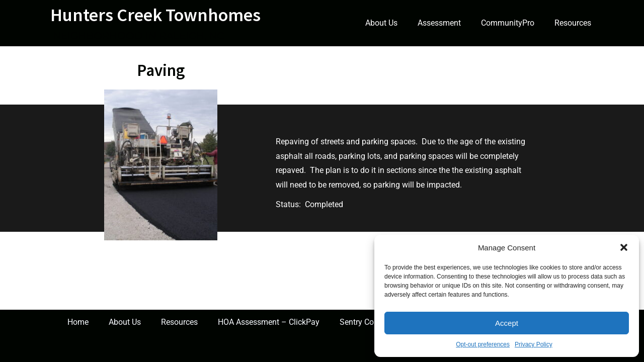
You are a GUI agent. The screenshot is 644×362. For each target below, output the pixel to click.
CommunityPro (508, 23)
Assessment (439, 23)
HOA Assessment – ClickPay (269, 322)
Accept (507, 323)
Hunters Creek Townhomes (155, 15)
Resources (573, 23)
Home (78, 322)
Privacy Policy (534, 344)
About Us (381, 23)
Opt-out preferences (483, 344)
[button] (624, 247)
